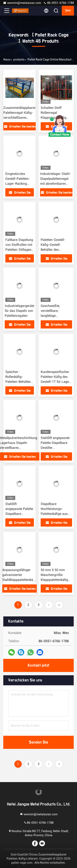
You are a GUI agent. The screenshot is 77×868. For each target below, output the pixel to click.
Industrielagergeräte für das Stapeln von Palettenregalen (20, 311)
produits (19, 59)
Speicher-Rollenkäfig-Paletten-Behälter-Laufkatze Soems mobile (19, 382)
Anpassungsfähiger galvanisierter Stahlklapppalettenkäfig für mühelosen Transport (20, 580)
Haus (7, 59)
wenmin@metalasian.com (22, 3)
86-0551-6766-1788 (59, 3)
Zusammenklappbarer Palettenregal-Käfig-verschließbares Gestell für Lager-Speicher (20, 118)
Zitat (68, 11)
